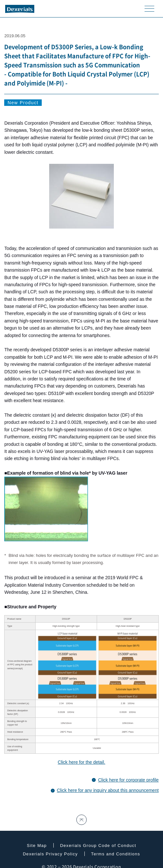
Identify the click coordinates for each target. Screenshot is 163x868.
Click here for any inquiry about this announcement (108, 790)
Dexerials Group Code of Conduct (98, 845)
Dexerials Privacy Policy (50, 854)
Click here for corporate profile (128, 780)
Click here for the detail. (82, 762)
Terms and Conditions (116, 854)
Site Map (37, 845)
